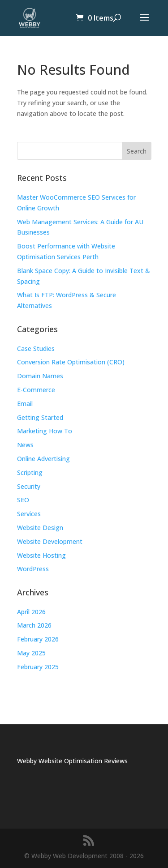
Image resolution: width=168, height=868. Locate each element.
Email (25, 404)
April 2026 (31, 612)
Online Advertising (43, 459)
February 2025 (38, 667)
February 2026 (38, 639)
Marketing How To (45, 431)
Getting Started (40, 417)
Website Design (40, 528)
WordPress (33, 569)
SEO (23, 500)
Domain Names (40, 376)
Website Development (50, 541)
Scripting (30, 472)
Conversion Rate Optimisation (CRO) (71, 362)
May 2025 (31, 653)
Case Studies (36, 348)
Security (29, 486)
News (25, 445)
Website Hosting (41, 555)
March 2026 (34, 625)
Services (29, 514)
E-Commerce (36, 390)
